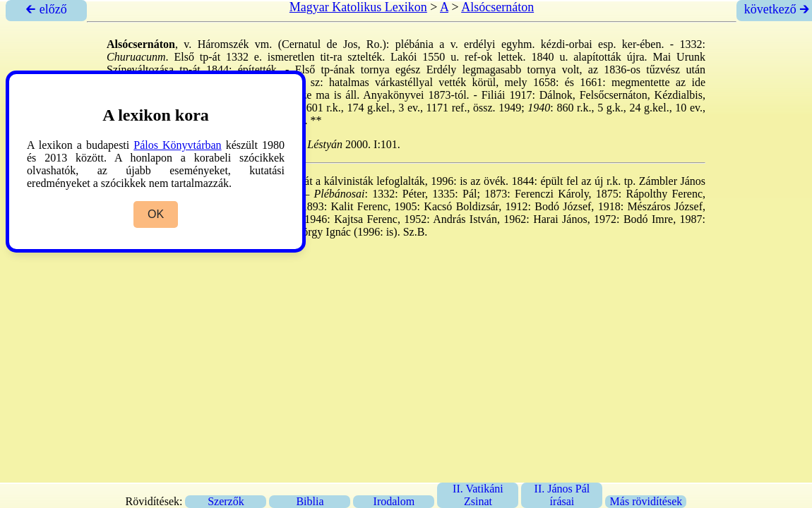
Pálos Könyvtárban (177, 145)
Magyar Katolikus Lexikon (358, 7)
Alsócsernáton (497, 7)
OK (156, 214)
